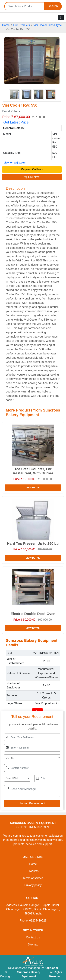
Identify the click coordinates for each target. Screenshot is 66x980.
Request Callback (32, 169)
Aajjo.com (51, 968)
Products (33, 871)
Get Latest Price (16, 122)
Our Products (21, 25)
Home (6, 25)
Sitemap (33, 945)
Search (53, 6)
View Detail (33, 488)
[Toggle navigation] (61, 17)
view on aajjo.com (15, 163)
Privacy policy (33, 885)
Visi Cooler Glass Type (48, 25)
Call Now (32, 177)
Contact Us (33, 937)
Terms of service (33, 878)
